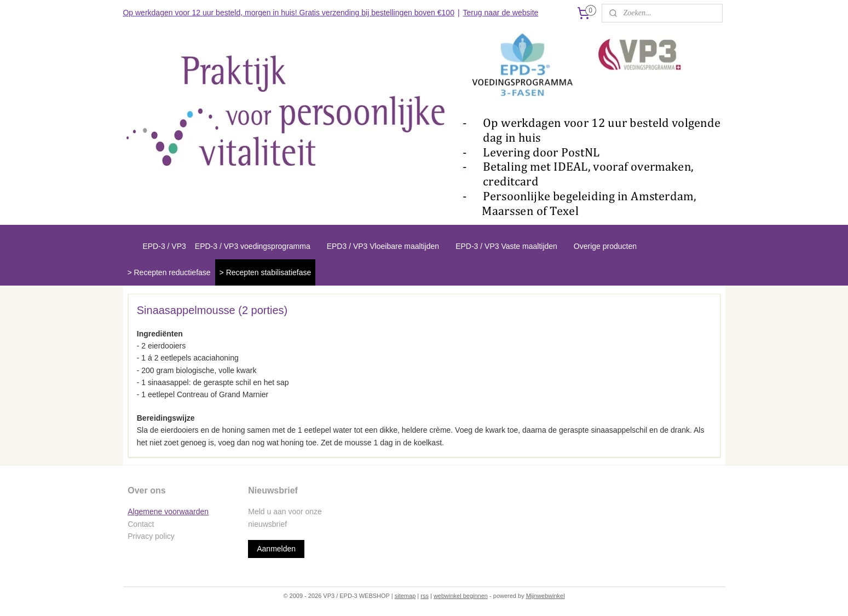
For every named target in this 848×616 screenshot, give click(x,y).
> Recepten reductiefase (169, 272)
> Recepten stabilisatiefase (266, 272)
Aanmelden (276, 549)
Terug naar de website (501, 13)
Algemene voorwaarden (168, 512)
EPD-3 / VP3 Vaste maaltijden (506, 246)
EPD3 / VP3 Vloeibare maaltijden (383, 246)
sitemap (405, 596)
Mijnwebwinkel (546, 596)
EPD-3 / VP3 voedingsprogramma (253, 246)
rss (425, 596)
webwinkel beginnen (461, 596)
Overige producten (605, 246)
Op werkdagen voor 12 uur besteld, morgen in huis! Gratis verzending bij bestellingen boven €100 (288, 13)
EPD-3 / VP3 (164, 246)
